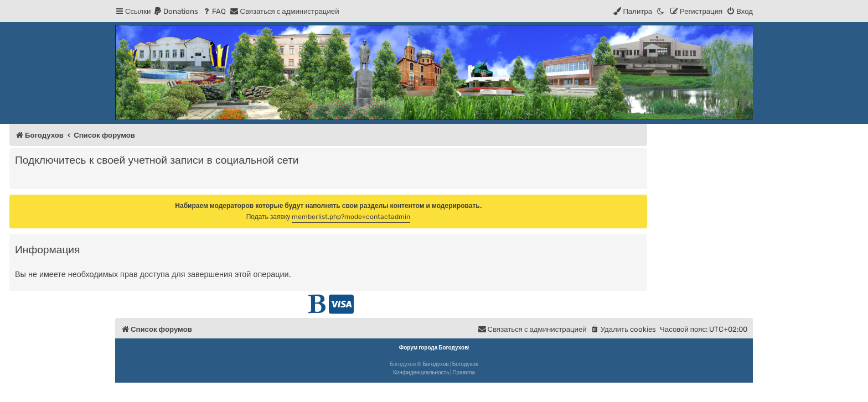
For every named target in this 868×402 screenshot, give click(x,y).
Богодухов (436, 364)
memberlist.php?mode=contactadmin (351, 217)
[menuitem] (176, 11)
